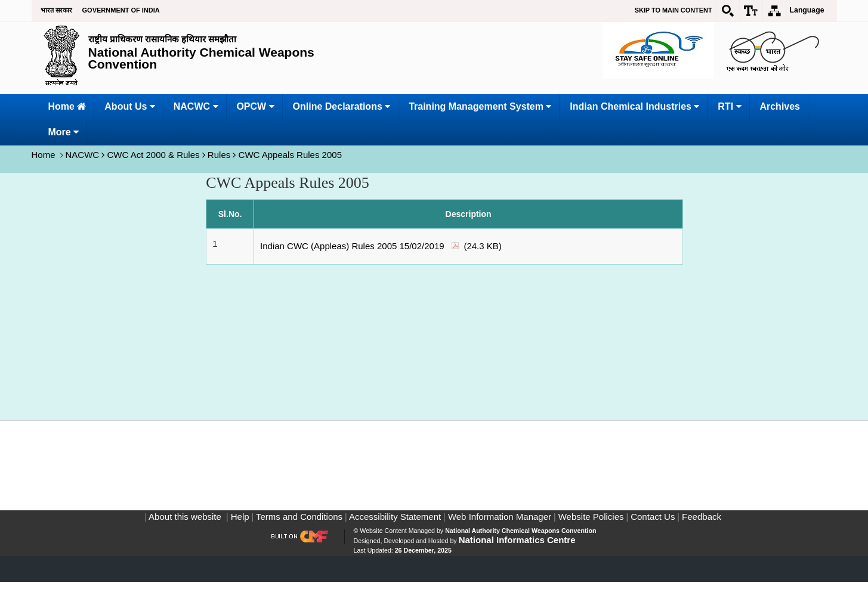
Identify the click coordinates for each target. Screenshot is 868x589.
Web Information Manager (498, 524)
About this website (185, 524)
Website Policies (590, 524)
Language (807, 10)
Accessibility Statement (394, 524)
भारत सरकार (56, 10)
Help (239, 524)
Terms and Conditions (298, 524)
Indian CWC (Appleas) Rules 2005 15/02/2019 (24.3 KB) (381, 246)
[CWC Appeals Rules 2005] (444, 232)
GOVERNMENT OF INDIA (121, 10)
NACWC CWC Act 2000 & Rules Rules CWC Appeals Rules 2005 (203, 155)
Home (45, 155)
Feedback (700, 524)
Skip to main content (674, 10)
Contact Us (651, 524)
